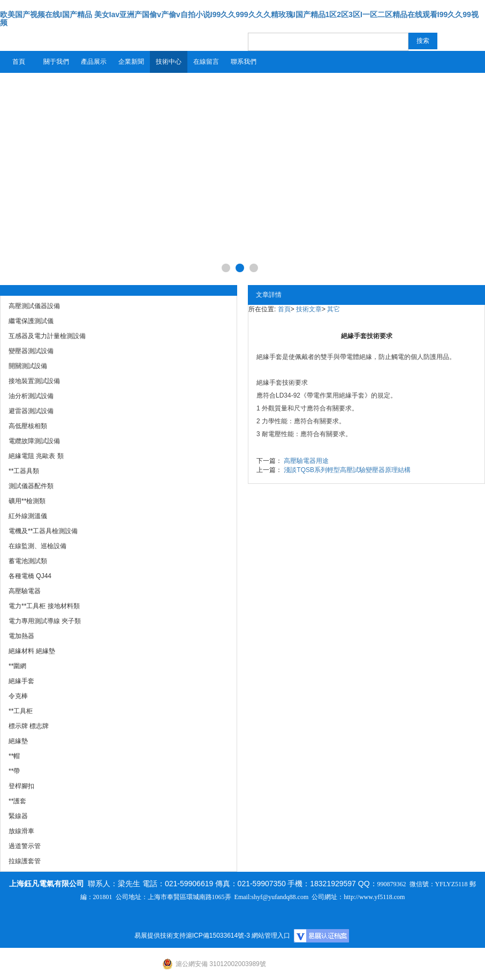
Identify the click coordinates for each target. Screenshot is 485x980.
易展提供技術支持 (160, 936)
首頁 (19, 62)
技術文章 (309, 309)
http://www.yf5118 (368, 897)
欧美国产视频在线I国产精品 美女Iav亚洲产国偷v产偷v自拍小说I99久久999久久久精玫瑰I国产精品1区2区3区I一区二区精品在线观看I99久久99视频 (239, 18)
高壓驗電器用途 (306, 461)
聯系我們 (244, 62)
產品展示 (94, 62)
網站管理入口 (271, 936)
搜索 (423, 41)
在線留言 (206, 62)
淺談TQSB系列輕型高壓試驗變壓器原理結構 (347, 470)
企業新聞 (131, 62)
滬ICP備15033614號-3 (218, 936)
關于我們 (56, 62)
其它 (334, 309)
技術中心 (169, 62)
